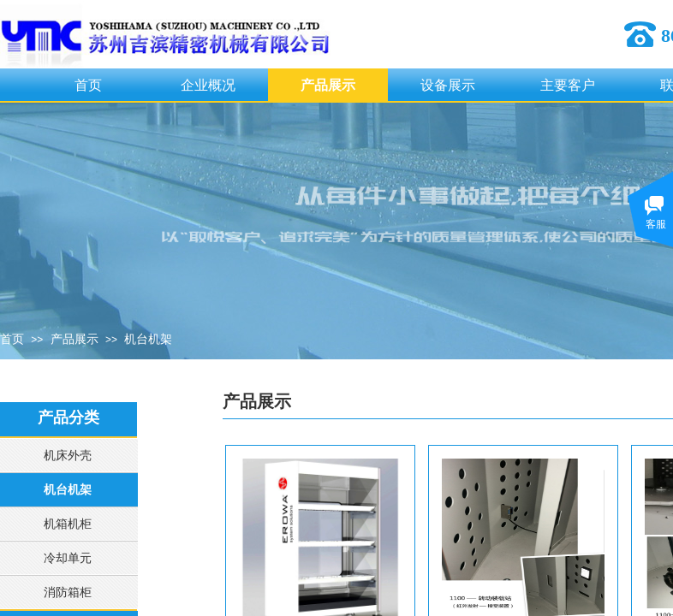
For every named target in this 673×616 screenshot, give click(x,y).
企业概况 (208, 85)
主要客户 (568, 85)
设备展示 (448, 85)
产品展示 (328, 85)
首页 (88, 85)
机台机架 (148, 339)
